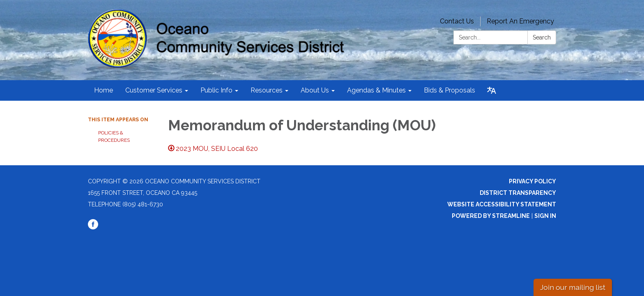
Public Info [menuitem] (216, 90)
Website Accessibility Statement (502, 204)
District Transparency (518, 193)
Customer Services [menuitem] (154, 90)
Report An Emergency (520, 21)
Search (542, 37)
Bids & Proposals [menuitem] (450, 90)
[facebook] (93, 227)
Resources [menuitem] (267, 90)
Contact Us (457, 21)
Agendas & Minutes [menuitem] (376, 90)
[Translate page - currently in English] (492, 90)
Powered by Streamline (491, 216)
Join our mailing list (573, 287)
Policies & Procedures (114, 136)
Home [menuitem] (103, 90)
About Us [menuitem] (315, 90)
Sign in (545, 216)
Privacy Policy (532, 181)
